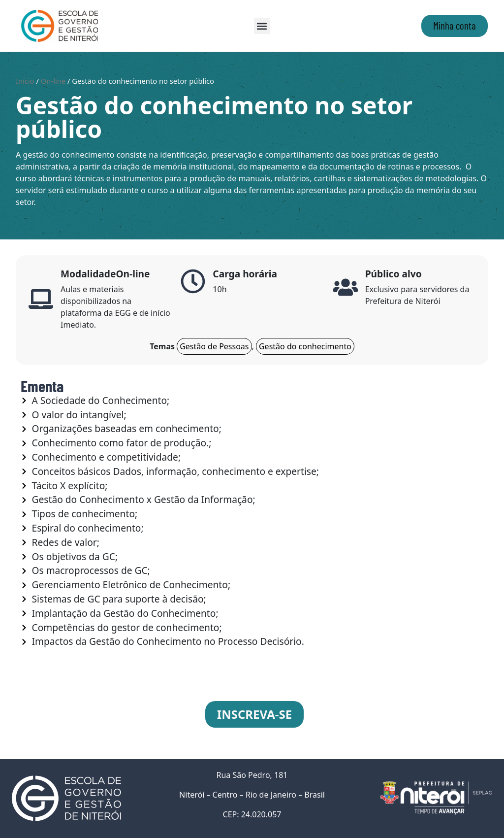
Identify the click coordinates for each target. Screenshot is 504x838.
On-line (53, 81)
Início (25, 81)
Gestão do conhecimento (305, 346)
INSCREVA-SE (254, 714)
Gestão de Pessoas (214, 346)
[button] (262, 26)
